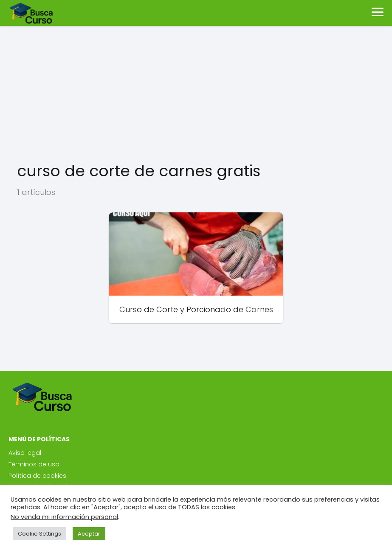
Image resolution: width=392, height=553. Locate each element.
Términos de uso (34, 464)
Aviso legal (25, 453)
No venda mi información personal (64, 517)
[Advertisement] (196, 93)
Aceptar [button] (89, 534)
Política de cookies (37, 476)
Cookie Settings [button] (39, 534)
